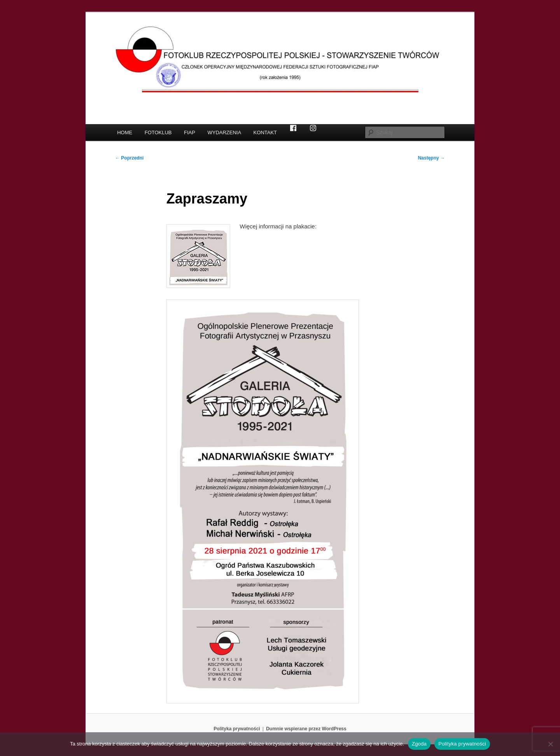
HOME (125, 132)
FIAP (190, 132)
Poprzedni (129, 158)
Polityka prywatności (237, 729)
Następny (431, 158)
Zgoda (419, 744)
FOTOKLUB (158, 132)
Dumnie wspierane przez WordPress (306, 729)
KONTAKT (265, 132)
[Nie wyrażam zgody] (550, 744)
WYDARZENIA (224, 132)
